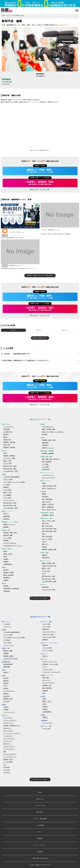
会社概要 (40, 852)
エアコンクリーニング (49, 478)
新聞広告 (6, 694)
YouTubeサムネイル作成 (10, 659)
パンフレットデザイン (10, 720)
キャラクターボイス (48, 683)
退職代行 (45, 555)
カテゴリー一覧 (10, 16)
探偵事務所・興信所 (48, 515)
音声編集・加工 (47, 685)
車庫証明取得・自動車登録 (11, 588)
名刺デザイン (7, 728)
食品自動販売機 (8, 664)
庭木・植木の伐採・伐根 (49, 529)
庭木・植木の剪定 (47, 526)
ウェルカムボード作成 (49, 590)
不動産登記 (7, 591)
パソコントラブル (9, 500)
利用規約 (40, 839)
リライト (45, 667)
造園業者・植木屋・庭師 (49, 549)
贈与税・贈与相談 (9, 575)
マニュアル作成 (47, 648)
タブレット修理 (8, 479)
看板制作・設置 (8, 699)
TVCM (5, 686)
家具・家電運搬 (47, 462)
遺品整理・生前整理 (9, 442)
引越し (5, 453)
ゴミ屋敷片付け (8, 432)
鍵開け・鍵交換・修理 (49, 429)
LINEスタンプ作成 (48, 634)
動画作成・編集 (20, 16)
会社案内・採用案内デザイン (12, 726)
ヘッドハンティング (9, 712)
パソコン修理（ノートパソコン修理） (14, 482)
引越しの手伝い (47, 502)
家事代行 (6, 434)
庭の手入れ (45, 523)
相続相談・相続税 (9, 572)
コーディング (7, 627)
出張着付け (7, 519)
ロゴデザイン (7, 772)
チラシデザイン (8, 718)
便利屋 (5, 437)
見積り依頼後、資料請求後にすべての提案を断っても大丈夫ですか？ (26, 361)
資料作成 (45, 645)
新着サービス (66, 330)
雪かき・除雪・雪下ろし (49, 510)
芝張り (44, 534)
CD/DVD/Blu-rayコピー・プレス (13, 546)
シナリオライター (48, 669)
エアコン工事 (7, 463)
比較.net (38, 865)
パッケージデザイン (9, 749)
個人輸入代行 (46, 469)
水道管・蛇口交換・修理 (49, 486)
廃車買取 (6, 527)
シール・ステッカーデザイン (12, 733)
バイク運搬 (45, 467)
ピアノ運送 (45, 464)
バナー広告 (7, 624)
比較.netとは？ (34, 189)
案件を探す (40, 812)
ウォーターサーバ (9, 427)
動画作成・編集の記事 (39, 338)
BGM (44, 693)
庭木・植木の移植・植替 (49, 531)
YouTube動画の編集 (7, 82)
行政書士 (6, 562)
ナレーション (46, 680)
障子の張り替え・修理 (10, 469)
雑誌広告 (6, 681)
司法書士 (6, 559)
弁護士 (5, 551)
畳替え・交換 (7, 461)
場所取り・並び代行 (48, 504)
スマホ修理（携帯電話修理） (12, 477)
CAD (5, 765)
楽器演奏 (45, 691)
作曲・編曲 (46, 678)
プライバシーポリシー (40, 845)
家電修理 (6, 487)
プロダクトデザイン (9, 746)
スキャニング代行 (48, 650)
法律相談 (6, 586)
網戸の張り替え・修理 (10, 466)
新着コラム (40, 330)
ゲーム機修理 (7, 495)
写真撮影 (6, 540)
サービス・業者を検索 (40, 819)
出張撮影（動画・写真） (11, 533)
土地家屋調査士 (8, 564)
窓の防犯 (45, 434)
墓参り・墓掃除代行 (48, 507)
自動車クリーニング (9, 524)
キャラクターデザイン (10, 754)
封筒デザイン (7, 744)
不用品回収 (7, 429)
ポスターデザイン (9, 731)
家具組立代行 (7, 440)
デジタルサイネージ (9, 691)
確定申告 (6, 570)
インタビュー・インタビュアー (52, 672)
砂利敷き (45, 547)
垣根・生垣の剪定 (47, 536)
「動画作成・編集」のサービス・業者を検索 (39, 275)
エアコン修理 (7, 490)
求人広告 (6, 678)
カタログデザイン (9, 723)
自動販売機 (7, 667)
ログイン (40, 832)
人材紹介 (6, 707)
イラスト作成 (46, 624)
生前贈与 (6, 580)
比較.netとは (40, 799)
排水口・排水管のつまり (49, 488)
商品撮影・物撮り (9, 656)
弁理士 (5, 556)
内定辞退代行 (46, 558)
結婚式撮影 (7, 516)
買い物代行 (45, 497)
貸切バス (6, 514)
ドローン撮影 (7, 538)
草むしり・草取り (47, 539)
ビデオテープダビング (10, 543)
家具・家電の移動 (47, 499)
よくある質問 (40, 825)
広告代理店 (7, 696)
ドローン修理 (7, 498)
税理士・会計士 (8, 554)
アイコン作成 (46, 627)
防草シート (45, 544)
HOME (3, 16)
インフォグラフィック (10, 757)
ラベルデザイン (8, 741)
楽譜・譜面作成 (47, 688)
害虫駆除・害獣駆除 (9, 456)
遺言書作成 (7, 578)
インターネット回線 (9, 458)
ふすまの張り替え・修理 (11, 471)
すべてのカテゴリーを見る (39, 598)
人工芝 (44, 542)
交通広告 (6, 683)
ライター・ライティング (50, 662)
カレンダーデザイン (9, 739)
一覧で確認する (40, 76)
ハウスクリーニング (48, 475)
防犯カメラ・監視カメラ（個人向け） (53, 432)
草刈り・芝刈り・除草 (49, 521)
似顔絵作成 (45, 587)
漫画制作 (45, 640)
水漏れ (44, 483)
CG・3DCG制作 (8, 762)
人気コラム (14, 330)
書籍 (5, 752)
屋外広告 (6, 688)
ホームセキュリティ (48, 427)
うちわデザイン (8, 736)
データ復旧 (7, 485)
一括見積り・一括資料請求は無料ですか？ (17, 354)
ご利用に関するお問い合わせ (40, 858)
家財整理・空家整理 (9, 447)
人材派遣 (6, 710)
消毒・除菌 (7, 445)
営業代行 (6, 672)
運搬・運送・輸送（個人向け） (51, 459)
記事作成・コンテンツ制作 (50, 664)
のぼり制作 (7, 701)
